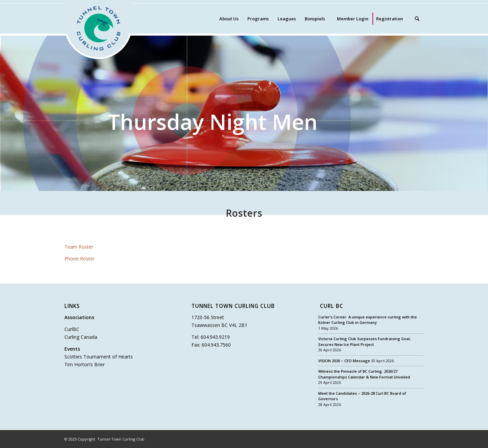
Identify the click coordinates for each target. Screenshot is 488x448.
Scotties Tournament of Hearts (99, 357)
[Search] (417, 19)
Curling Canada (81, 337)
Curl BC (332, 306)
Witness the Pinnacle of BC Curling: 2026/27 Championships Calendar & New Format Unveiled (364, 374)
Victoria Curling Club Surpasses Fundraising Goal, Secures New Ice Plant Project (364, 342)
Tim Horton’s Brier (85, 364)
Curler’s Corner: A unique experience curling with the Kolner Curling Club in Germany (368, 320)
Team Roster (79, 247)
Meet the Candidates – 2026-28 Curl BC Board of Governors (362, 396)
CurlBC (72, 329)
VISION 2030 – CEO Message (344, 361)
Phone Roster (79, 259)
